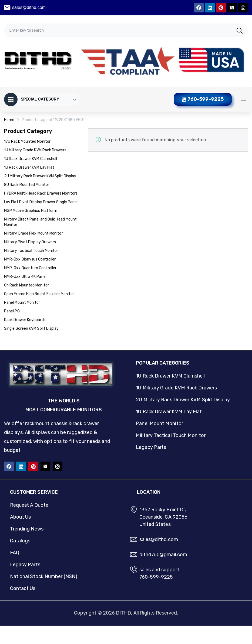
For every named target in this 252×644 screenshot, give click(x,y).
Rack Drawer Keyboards (25, 320)
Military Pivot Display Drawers (30, 242)
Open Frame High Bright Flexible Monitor (39, 294)
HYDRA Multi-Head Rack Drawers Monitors (41, 193)
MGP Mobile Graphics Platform (31, 211)
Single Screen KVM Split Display (31, 328)
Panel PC (12, 311)
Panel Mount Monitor (22, 303)
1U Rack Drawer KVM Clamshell (31, 159)
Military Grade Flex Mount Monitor (33, 233)
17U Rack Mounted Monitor (27, 141)
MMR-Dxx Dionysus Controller (30, 259)
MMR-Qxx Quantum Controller (30, 268)
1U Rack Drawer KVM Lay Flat (29, 167)
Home (9, 120)
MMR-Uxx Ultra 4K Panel (25, 277)
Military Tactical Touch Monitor (31, 251)
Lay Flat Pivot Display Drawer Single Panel (41, 202)
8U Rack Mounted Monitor (27, 185)
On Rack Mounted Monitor (26, 285)
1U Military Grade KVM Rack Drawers (35, 150)
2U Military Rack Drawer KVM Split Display (40, 176)
